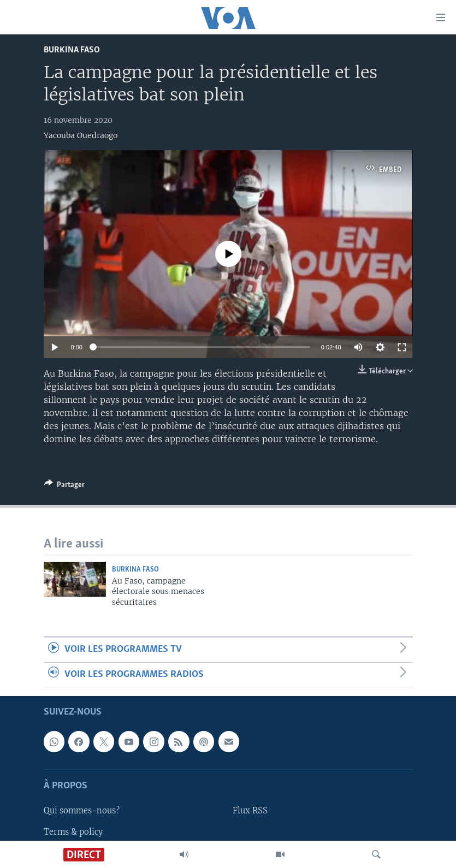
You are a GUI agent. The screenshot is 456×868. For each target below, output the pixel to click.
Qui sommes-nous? (82, 811)
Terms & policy (73, 831)
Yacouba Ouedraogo (81, 135)
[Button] (64, 486)
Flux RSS (250, 811)
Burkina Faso (72, 50)
